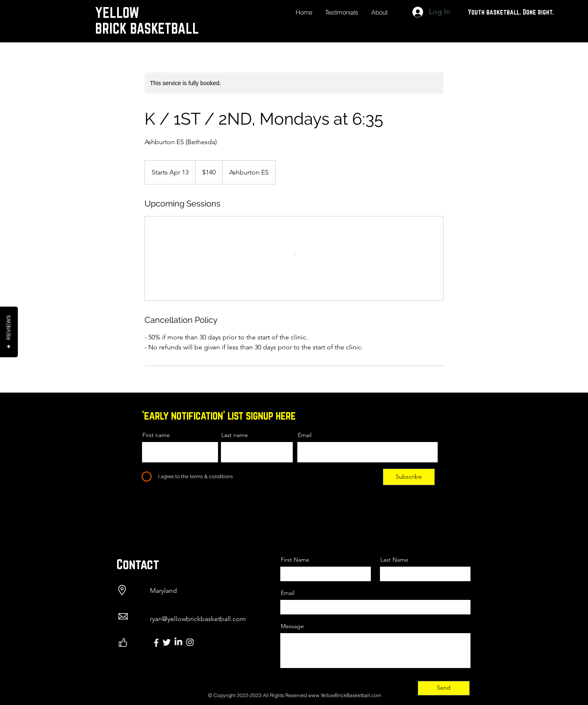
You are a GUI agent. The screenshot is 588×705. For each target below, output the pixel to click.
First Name (295, 560)
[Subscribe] (409, 477)
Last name (235, 435)
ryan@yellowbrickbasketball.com (198, 619)
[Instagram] (190, 642)
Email (305, 435)
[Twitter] (167, 642)
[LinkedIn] (178, 642)
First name (156, 435)
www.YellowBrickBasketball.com (345, 695)
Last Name (394, 560)
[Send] (444, 688)
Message (292, 626)
